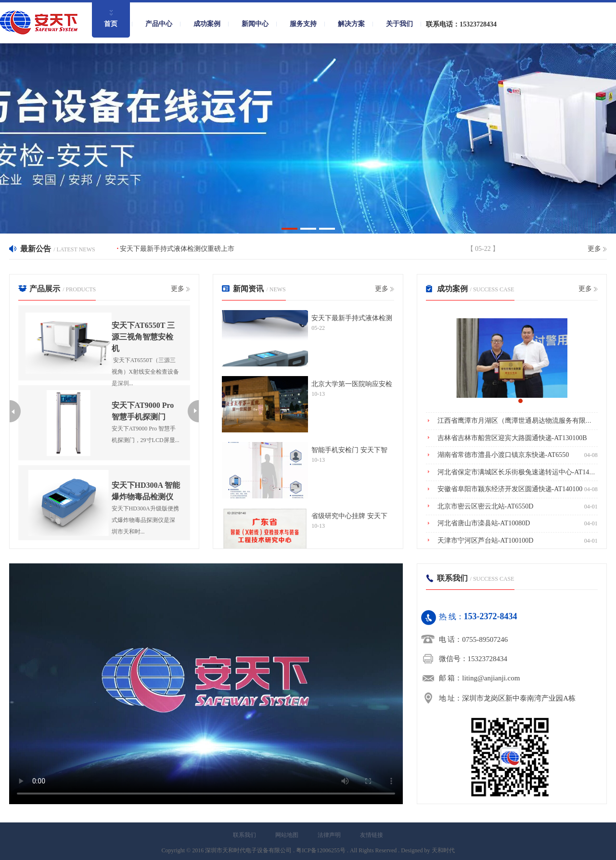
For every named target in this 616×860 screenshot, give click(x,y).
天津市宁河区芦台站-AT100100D (486, 541)
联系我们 (244, 835)
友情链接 (372, 835)
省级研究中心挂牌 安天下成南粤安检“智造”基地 (349, 516)
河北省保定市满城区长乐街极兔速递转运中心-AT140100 (520, 472)
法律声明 (329, 835)
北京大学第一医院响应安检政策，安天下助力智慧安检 (352, 384)
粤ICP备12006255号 (321, 850)
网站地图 (287, 835)
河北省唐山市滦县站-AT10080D (484, 523)
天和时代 (443, 850)
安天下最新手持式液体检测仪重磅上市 (177, 249)
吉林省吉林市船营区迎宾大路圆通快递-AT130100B (512, 438)
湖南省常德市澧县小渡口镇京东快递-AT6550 (503, 455)
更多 (594, 249)
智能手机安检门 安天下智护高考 (349, 450)
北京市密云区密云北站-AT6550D (486, 506)
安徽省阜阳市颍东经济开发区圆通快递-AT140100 (510, 489)
